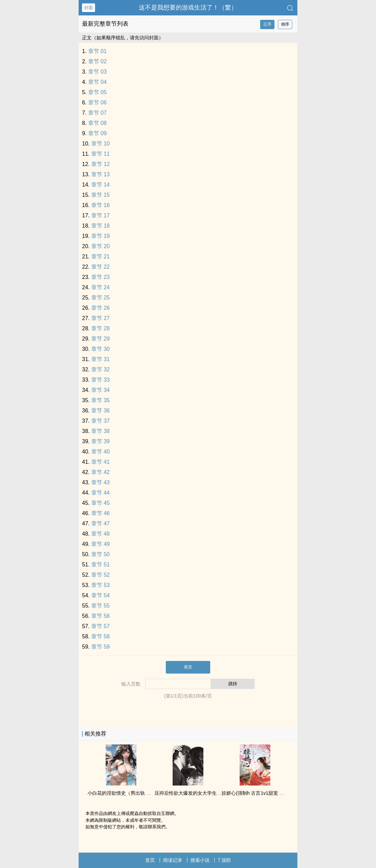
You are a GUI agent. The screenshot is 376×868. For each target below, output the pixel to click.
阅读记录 (173, 860)
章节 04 (97, 82)
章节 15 (100, 195)
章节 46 (100, 513)
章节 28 (100, 328)
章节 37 (100, 421)
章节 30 (100, 349)
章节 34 (100, 390)
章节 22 (100, 267)
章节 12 (100, 164)
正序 (267, 24)
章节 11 (100, 154)
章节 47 (100, 524)
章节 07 (97, 113)
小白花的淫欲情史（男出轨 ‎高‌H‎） (123, 793)
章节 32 (100, 369)
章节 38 (100, 431)
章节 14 (100, 185)
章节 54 (100, 595)
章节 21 (100, 257)
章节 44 (100, 493)
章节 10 (100, 144)
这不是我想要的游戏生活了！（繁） (188, 8)
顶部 (224, 860)
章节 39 (100, 441)
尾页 (188, 667)
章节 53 (100, 585)
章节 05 (97, 92)
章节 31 (100, 359)
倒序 (285, 24)
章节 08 (97, 123)
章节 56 (100, 616)
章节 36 (100, 411)
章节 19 (100, 236)
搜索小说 (200, 860)
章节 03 (97, 72)
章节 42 (100, 472)
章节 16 (100, 205)
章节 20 (100, 246)
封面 (89, 8)
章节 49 (100, 544)
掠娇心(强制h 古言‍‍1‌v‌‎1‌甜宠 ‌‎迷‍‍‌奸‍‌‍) (256, 793)
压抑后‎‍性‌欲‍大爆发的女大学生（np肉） (196, 793)
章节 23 (100, 277)
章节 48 (100, 534)
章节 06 (97, 103)
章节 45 (100, 503)
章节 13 (100, 174)
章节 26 (100, 308)
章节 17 (100, 215)
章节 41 (100, 462)
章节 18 (100, 226)
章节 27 (100, 318)
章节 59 (100, 647)
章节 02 (97, 61)
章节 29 (100, 339)
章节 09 (97, 133)
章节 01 (97, 51)
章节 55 (100, 606)
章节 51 (100, 565)
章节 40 (100, 452)
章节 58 (100, 636)
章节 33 (100, 380)
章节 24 (100, 287)
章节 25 (100, 298)
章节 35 (100, 400)
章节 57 (100, 626)
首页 (150, 860)
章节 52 (100, 575)
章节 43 (100, 482)
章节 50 (100, 554)
